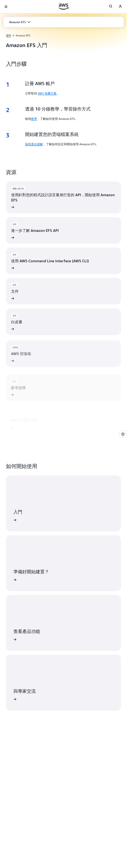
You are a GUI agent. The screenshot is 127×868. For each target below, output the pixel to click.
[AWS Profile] (120, 7)
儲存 (9, 35)
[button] (20, 22)
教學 (34, 119)
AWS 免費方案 (47, 93)
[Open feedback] (123, 434)
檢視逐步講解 (34, 144)
